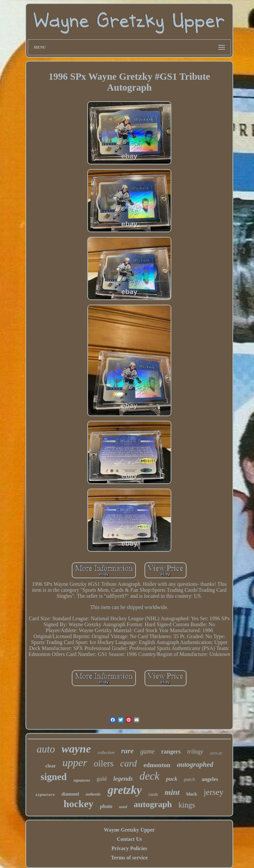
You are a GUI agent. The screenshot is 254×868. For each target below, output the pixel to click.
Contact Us (129, 839)
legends (123, 779)
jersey (214, 792)
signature (45, 795)
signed (54, 777)
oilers (104, 763)
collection (106, 752)
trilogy (195, 752)
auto (46, 749)
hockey (78, 804)
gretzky (125, 790)
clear (51, 766)
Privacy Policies (129, 848)
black (192, 794)
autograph (153, 804)
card (129, 763)
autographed (195, 764)
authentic (93, 794)
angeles (210, 779)
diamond (70, 794)
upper (75, 762)
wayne (76, 749)
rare (127, 751)
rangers (171, 752)
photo (106, 806)
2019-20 (216, 753)
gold (102, 779)
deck (149, 776)
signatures (82, 781)
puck (172, 779)
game (147, 751)
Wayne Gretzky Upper (129, 830)
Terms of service (129, 858)
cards (153, 795)
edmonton (157, 765)
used (123, 807)
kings (187, 805)
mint (172, 792)
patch (189, 779)
